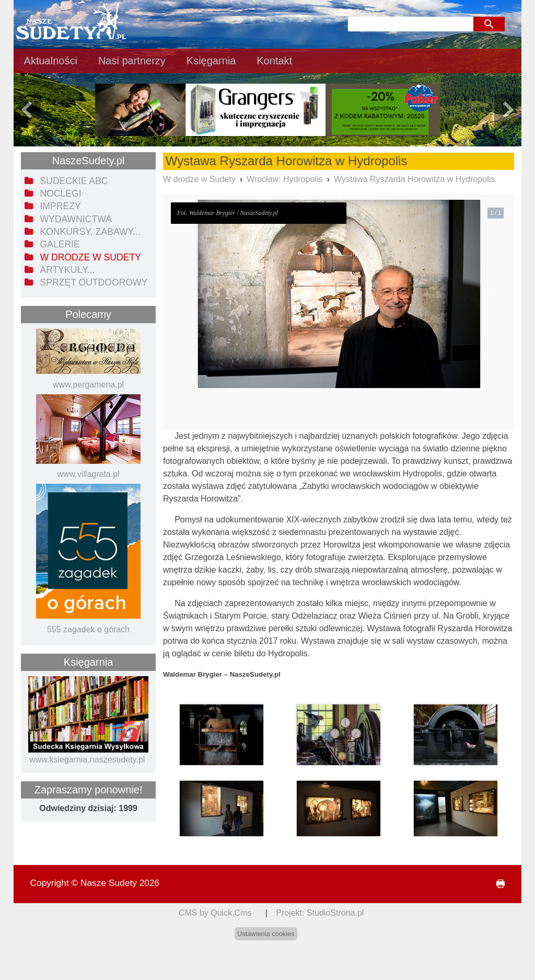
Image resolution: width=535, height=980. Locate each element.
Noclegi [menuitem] (60, 193)
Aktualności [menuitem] (51, 61)
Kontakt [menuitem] (274, 61)
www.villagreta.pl (88, 474)
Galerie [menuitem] (60, 244)
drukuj (496, 884)
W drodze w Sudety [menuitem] (90, 257)
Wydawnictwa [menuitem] (75, 219)
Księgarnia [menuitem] (211, 61)
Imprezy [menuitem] (60, 206)
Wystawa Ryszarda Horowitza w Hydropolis (414, 179)
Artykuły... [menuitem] (67, 270)
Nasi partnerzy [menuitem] (132, 61)
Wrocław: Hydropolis (285, 179)
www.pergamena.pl (88, 385)
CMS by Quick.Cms (215, 913)
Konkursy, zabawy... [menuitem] (90, 232)
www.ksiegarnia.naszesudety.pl (87, 760)
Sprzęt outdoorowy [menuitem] (94, 282)
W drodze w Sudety (199, 179)
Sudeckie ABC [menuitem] (74, 181)
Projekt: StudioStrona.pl (320, 913)
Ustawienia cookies (266, 934)
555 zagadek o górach (88, 629)
